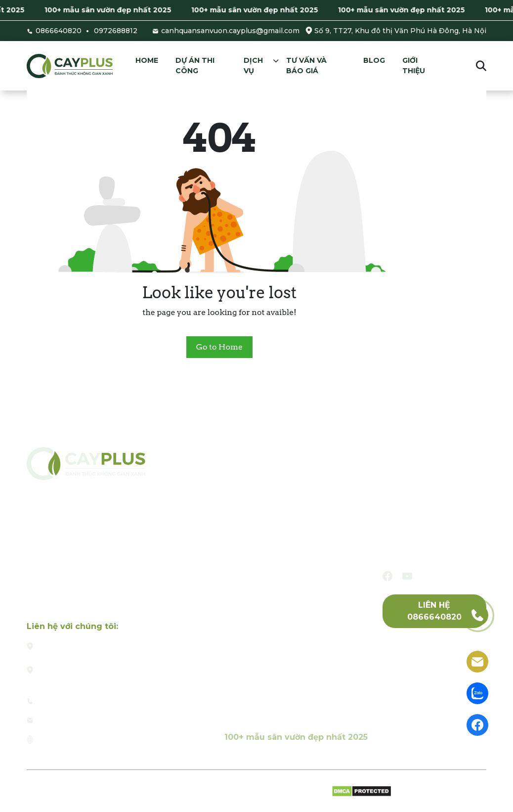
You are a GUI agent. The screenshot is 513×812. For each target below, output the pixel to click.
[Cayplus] (70, 66)
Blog (374, 60)
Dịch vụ (253, 66)
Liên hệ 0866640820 (434, 611)
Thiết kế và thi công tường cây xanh (295, 648)
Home (147, 60)
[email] (477, 661)
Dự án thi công (195, 66)
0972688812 (116, 31)
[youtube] (407, 576)
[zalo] (477, 693)
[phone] (477, 614)
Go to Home (219, 347)
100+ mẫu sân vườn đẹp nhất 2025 (112, 10)
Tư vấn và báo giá (306, 66)
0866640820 (59, 31)
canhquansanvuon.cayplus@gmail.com (230, 31)
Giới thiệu (414, 66)
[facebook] (387, 576)
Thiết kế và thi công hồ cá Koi (282, 559)
